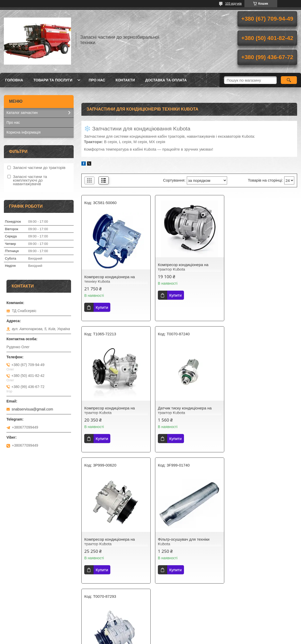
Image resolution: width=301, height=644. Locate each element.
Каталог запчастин (22, 113)
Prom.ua (175, 630)
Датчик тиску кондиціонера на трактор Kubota (111, 410)
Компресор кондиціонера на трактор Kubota (183, 267)
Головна (14, 80)
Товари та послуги (53, 80)
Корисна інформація (24, 132)
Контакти (125, 80)
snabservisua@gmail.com (32, 409)
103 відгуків (233, 4)
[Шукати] (289, 80)
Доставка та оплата (166, 80)
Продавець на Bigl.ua (150, 634)
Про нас (97, 80)
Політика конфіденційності (182, 639)
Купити (102, 307)
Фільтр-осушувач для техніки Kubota (257, 410)
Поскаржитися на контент (142, 639)
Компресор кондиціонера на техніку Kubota (110, 279)
